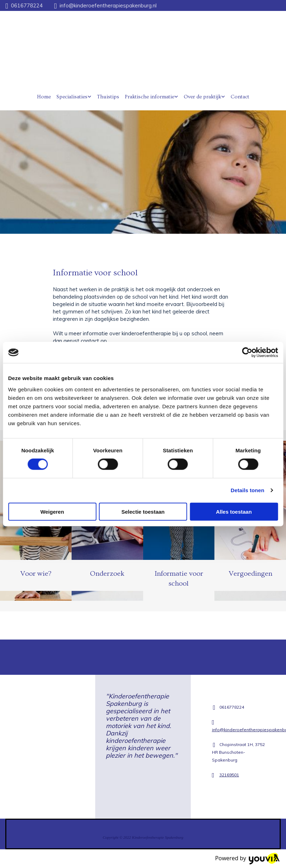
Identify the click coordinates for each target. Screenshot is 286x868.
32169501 (229, 775)
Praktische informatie (150, 97)
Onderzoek (107, 574)
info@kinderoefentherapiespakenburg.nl (108, 5)
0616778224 (27, 5)
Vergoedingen (250, 574)
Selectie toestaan (143, 511)
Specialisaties (72, 97)
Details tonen (247, 490)
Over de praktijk (202, 97)
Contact (240, 97)
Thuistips (108, 97)
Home (44, 97)
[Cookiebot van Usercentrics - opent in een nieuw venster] (247, 353)
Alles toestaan (234, 511)
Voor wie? (36, 574)
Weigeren (52, 511)
